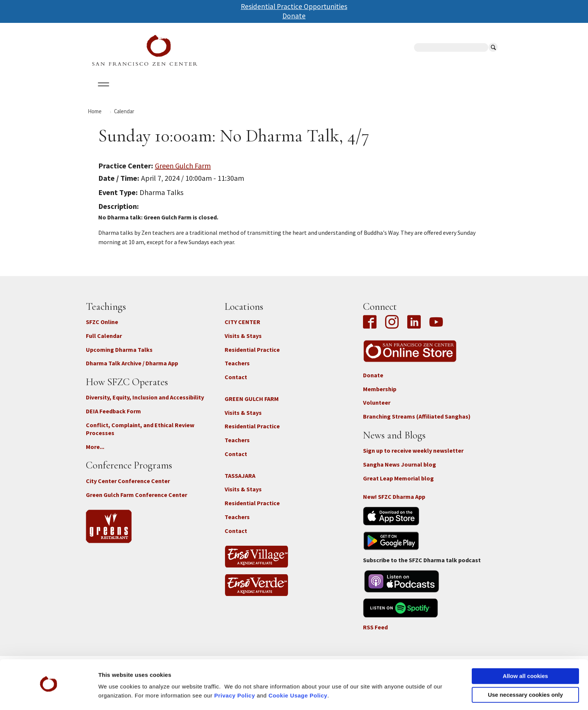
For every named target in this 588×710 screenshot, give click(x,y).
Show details (116, 695)
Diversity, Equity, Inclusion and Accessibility (145, 404)
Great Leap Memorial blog (398, 485)
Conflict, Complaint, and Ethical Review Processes (140, 436)
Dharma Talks (228, 93)
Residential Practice (252, 356)
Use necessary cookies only (525, 673)
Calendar (138, 93)
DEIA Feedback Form (113, 418)
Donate (294, 16)
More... (95, 453)
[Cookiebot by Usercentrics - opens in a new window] (49, 695)
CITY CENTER (242, 329)
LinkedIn (414, 329)
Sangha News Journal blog (400, 471)
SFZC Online (278, 93)
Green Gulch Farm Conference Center (136, 501)
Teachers (237, 370)
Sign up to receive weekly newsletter (413, 457)
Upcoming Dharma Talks (119, 356)
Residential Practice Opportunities (294, 6)
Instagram (392, 329)
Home (95, 118)
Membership (380, 395)
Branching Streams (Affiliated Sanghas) (417, 423)
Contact (236, 384)
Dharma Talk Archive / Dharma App (132, 370)
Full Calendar (104, 342)
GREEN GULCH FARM (252, 405)
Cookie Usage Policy (298, 675)
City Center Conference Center (128, 487)
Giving (317, 93)
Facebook (372, 329)
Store (376, 93)
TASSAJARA (240, 482)
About (102, 93)
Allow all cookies (526, 655)
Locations (180, 93)
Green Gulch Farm (183, 172)
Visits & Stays (243, 342)
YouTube (436, 329)
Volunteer (377, 409)
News (347, 93)
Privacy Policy (235, 675)
